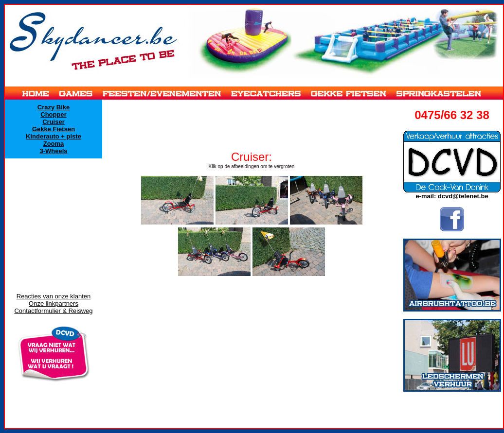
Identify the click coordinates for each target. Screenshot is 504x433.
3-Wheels (53, 151)
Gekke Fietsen (54, 129)
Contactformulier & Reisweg (53, 311)
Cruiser (54, 122)
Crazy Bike (54, 107)
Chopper (53, 114)
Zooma (54, 144)
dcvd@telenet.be (463, 196)
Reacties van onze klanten (54, 296)
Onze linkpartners (54, 303)
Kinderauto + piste (54, 136)
